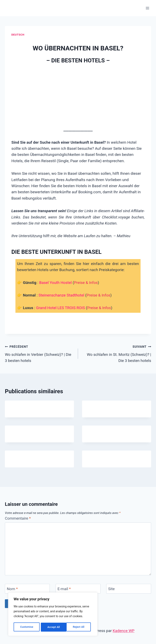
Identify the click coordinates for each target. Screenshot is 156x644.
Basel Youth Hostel (55, 283)
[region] (53, 615)
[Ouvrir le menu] (147, 8)
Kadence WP (124, 631)
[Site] (129, 589)
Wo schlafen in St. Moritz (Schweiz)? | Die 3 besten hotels (116, 353)
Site (112, 589)
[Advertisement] (78, 96)
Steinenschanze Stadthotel (61, 295)
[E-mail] (78, 589)
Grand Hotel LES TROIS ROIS (61, 308)
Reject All (53, 627)
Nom (12, 589)
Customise (27, 627)
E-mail (64, 589)
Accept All (79, 627)
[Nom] (27, 589)
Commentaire (18, 518)
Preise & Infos (86, 283)
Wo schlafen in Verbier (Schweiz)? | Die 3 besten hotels (40, 353)
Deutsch (18, 35)
